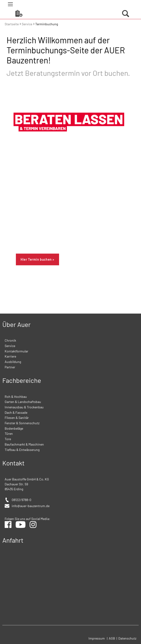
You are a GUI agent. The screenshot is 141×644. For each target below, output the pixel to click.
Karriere (10, 356)
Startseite (12, 24)
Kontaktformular (16, 351)
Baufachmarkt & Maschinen (24, 444)
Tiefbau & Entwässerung (22, 450)
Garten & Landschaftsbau (23, 402)
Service (27, 24)
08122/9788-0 (21, 500)
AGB (112, 638)
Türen (9, 434)
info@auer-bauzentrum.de (31, 506)
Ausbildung (13, 362)
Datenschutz (127, 638)
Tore (8, 439)
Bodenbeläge (14, 428)
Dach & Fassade (16, 412)
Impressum (97, 638)
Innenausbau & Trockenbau (24, 407)
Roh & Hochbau (16, 397)
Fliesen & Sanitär (17, 418)
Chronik (10, 340)
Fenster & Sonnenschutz (22, 423)
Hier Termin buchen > (37, 259)
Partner (10, 367)
